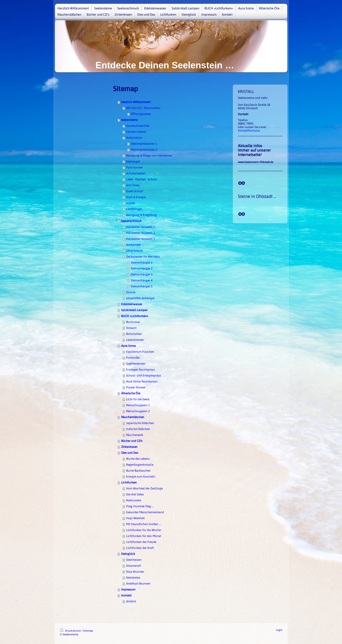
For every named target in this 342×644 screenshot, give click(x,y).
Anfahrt (131, 601)
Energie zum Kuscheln (141, 477)
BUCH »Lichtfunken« (135, 316)
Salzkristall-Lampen (134, 310)
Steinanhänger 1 (142, 263)
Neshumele (134, 500)
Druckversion (71, 631)
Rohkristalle (134, 138)
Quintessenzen (136, 364)
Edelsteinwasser (132, 304)
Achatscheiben (136, 173)
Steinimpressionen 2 (144, 150)
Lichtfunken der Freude (141, 542)
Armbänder (133, 245)
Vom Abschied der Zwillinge (144, 488)
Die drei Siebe (135, 494)
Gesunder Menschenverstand (145, 512)
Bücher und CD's (132, 441)
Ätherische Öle (131, 393)
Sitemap (88, 631)
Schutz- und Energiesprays (144, 376)
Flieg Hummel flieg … (140, 506)
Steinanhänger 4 (142, 280)
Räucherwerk (135, 435)
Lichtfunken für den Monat (144, 536)
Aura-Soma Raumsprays (142, 381)
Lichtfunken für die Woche (143, 530)
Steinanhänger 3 (142, 274)
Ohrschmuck (134, 251)
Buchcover (133, 322)
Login (279, 630)
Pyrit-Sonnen (135, 167)
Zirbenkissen (129, 447)
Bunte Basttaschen (138, 471)
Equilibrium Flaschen (140, 352)
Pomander (133, 358)
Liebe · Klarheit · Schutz (141, 179)
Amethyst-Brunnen (138, 584)
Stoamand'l (134, 566)
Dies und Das (130, 453)
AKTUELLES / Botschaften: (143, 108)
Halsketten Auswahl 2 (140, 233)
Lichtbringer (134, 209)
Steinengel (133, 161)
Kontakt (126, 595)
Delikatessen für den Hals (143, 257)
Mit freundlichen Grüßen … (143, 524)
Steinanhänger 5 (142, 286)
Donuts (131, 292)
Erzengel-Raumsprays (140, 370)
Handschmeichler (138, 126)
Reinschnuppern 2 (138, 411)
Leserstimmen (135, 340)
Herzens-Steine (136, 132)
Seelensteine (129, 120)
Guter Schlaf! (135, 191)
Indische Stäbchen (138, 429)
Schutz (131, 203)
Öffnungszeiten (141, 114)
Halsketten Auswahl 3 (140, 239)
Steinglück (128, 554)
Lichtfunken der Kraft (140, 548)
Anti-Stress (133, 185)
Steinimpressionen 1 (144, 144)
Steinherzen (134, 560)
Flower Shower (136, 387)
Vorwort (131, 328)
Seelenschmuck (131, 221)
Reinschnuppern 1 (138, 405)
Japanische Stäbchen (140, 423)
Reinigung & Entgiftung (141, 215)
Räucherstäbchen (133, 417)
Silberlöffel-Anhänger (140, 298)
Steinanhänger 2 (142, 268)
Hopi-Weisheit (135, 518)
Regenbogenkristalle (140, 465)
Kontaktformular (249, 131)
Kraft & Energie (136, 197)
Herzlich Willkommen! (136, 102)
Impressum (128, 590)
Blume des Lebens (138, 459)
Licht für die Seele (138, 399)
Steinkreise (133, 578)
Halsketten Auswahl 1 (140, 227)
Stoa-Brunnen (135, 572)
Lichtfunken (129, 483)
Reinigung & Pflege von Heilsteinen (149, 156)
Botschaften (134, 334)
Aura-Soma (128, 346)
